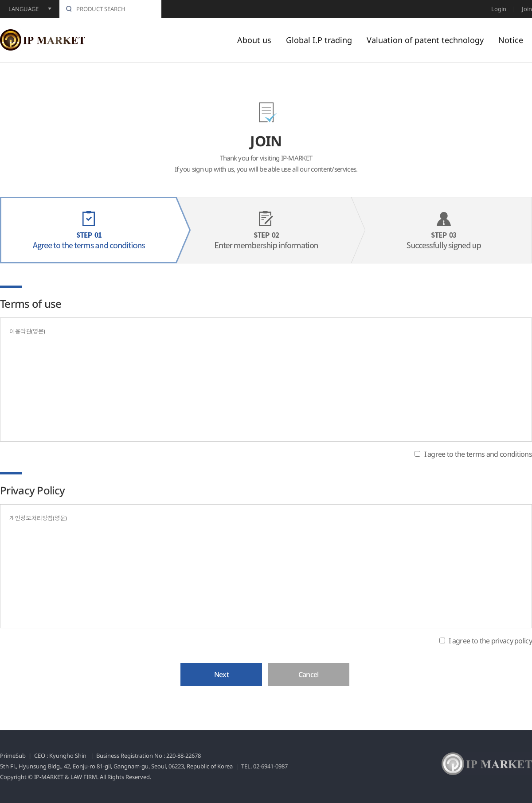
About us (254, 40)
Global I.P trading (319, 40)
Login (499, 9)
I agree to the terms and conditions (478, 454)
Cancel (309, 674)
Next (221, 674)
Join (527, 9)
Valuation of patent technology (425, 40)
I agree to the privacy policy (490, 640)
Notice (511, 40)
